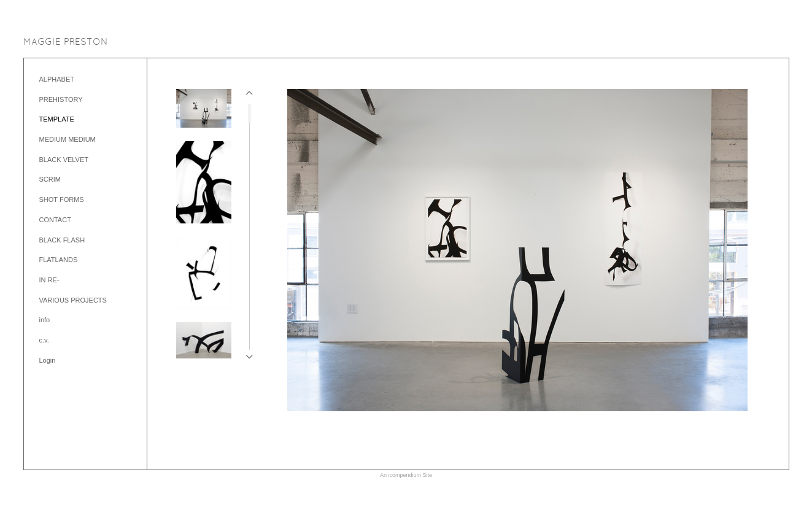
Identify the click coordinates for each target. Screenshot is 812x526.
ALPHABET (57, 79)
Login (48, 360)
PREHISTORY (61, 99)
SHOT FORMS (62, 199)
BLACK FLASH (62, 240)
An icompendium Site (406, 475)
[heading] (66, 43)
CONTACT (55, 220)
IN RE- (49, 280)
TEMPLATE (57, 119)
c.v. (44, 340)
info (45, 320)
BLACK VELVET (64, 160)
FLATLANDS (59, 260)
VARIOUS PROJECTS (73, 300)
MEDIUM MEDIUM (68, 139)
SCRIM (50, 179)
